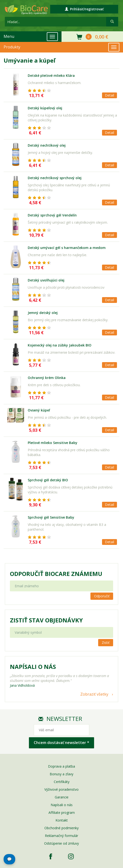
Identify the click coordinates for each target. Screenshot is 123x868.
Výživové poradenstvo (61, 789)
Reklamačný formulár (61, 836)
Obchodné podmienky (61, 828)
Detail (109, 95)
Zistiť (106, 643)
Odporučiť (102, 596)
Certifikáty (62, 782)
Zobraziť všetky (94, 694)
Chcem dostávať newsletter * (61, 743)
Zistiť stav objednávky (46, 620)
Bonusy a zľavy (61, 774)
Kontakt (62, 820)
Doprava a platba (61, 766)
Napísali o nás (62, 805)
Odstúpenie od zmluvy (61, 843)
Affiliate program (62, 813)
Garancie (62, 797)
